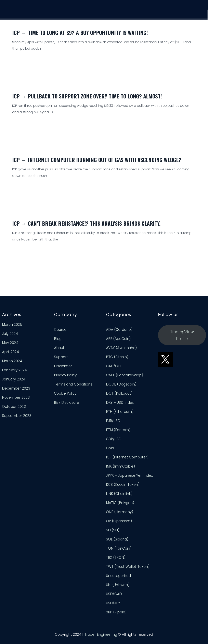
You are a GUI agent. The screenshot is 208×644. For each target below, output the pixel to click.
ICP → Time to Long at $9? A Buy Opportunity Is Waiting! (80, 33)
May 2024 (10, 345)
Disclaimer (63, 369)
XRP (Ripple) (116, 615)
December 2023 (16, 391)
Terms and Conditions (73, 387)
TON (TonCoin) (119, 551)
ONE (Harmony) (120, 515)
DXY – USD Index (120, 405)
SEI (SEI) (113, 533)
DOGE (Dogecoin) (121, 387)
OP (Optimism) (119, 524)
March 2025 (12, 327)
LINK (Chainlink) (119, 496)
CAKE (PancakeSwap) (125, 378)
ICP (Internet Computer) (127, 460)
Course (129, 11)
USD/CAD (114, 597)
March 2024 (12, 364)
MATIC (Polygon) (120, 505)
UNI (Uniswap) (118, 587)
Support (177, 12)
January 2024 (14, 382)
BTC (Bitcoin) (117, 360)
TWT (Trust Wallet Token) (128, 569)
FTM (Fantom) (118, 433)
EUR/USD (113, 423)
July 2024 (10, 336)
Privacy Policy (65, 378)
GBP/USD (114, 442)
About (59, 350)
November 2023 (16, 400)
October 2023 (14, 409)
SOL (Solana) (117, 542)
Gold (110, 451)
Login (199, 13)
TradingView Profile (182, 338)
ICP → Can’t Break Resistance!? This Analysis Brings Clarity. (86, 223)
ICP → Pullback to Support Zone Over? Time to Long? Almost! (87, 96)
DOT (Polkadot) (119, 396)
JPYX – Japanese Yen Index (129, 478)
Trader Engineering (101, 637)
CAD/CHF (114, 369)
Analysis (152, 12)
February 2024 (14, 373)
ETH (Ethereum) (120, 414)
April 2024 (10, 355)
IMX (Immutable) (121, 469)
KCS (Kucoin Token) (123, 487)
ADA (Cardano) (119, 332)
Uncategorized (118, 578)
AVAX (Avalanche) (121, 350)
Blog (58, 341)
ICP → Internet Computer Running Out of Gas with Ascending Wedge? (97, 160)
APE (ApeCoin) (118, 341)
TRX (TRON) (116, 560)
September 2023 (17, 418)
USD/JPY (113, 606)
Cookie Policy (65, 396)
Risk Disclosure (67, 405)
